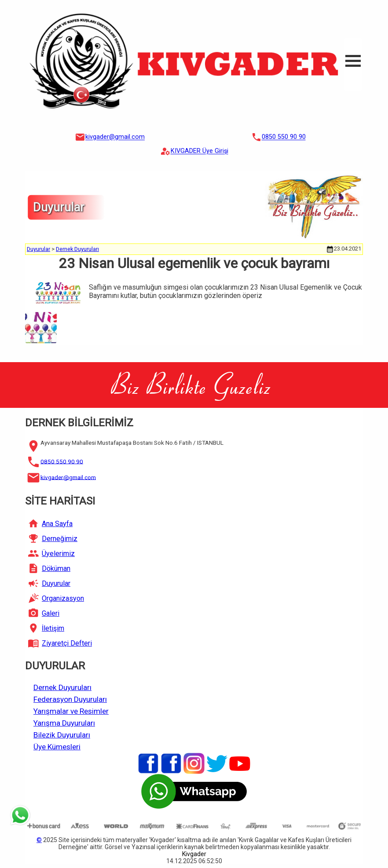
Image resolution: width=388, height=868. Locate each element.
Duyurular (38, 249)
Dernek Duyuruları (77, 249)
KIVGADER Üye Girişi (199, 151)
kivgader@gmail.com (115, 137)
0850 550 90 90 (284, 137)
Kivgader (194, 854)
